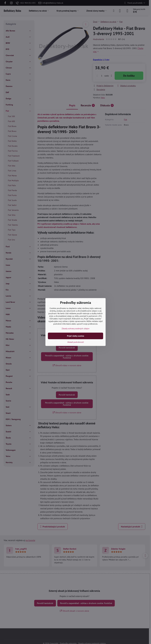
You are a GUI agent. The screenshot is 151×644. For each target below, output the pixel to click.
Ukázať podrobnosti (76, 342)
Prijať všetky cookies (76, 336)
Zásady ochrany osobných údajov (76, 329)
